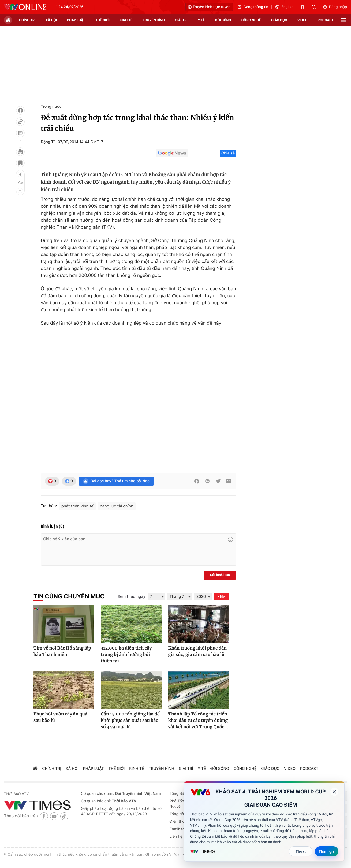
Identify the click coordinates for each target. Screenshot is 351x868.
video (303, 20)
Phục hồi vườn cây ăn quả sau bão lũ (60, 717)
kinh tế (126, 20)
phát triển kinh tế (77, 506)
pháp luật (76, 20)
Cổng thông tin (253, 7)
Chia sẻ (228, 153)
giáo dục (279, 20)
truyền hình (154, 20)
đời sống (223, 20)
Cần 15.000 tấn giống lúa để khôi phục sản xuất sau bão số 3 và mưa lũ (130, 721)
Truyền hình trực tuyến (209, 7)
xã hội (51, 20)
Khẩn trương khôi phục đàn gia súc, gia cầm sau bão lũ (197, 651)
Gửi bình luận (220, 575)
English (284, 7)
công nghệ (251, 20)
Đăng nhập (335, 7)
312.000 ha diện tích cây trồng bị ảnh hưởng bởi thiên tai (126, 655)
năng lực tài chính (117, 506)
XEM (221, 597)
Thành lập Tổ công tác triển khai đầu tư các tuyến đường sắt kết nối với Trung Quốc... (198, 721)
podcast (326, 20)
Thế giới (102, 20)
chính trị (27, 20)
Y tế (201, 20)
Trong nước (51, 107)
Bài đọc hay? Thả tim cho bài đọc (116, 481)
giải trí (181, 20)
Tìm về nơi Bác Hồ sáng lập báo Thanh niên (62, 651)
